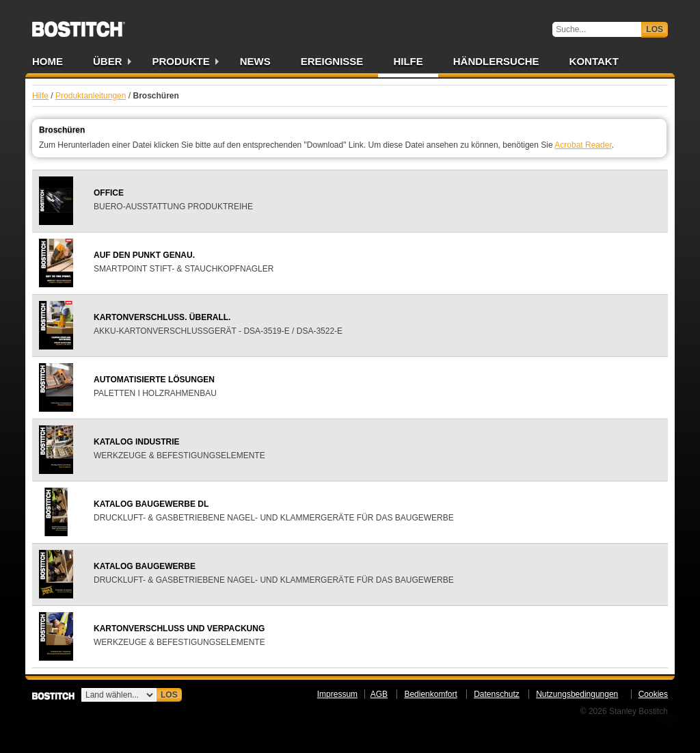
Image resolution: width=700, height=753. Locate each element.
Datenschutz (497, 694)
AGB (379, 694)
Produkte (181, 61)
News (255, 61)
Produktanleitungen (91, 96)
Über (108, 61)
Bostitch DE (79, 25)
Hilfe (408, 61)
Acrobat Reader (583, 145)
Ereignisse (332, 61)
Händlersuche (496, 61)
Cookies (653, 694)
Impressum (337, 694)
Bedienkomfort (430, 694)
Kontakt (594, 61)
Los (655, 29)
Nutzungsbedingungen (577, 694)
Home (48, 61)
